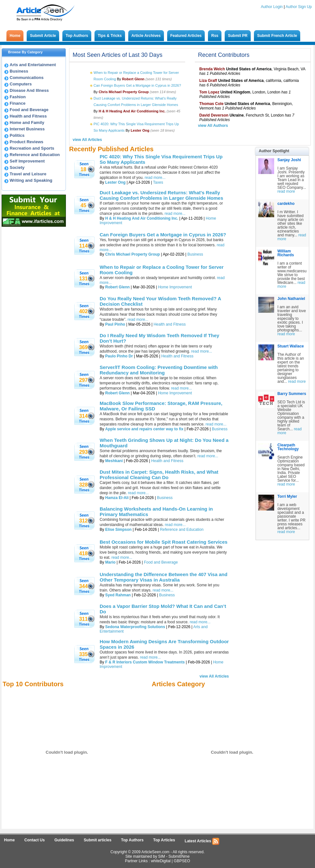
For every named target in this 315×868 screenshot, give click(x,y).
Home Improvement (175, 287)
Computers (21, 84)
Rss (215, 36)
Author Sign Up (299, 7)
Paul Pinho (115, 324)
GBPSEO (182, 861)
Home (15, 36)
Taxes (158, 182)
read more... (155, 178)
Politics (17, 135)
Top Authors (77, 36)
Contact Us (35, 840)
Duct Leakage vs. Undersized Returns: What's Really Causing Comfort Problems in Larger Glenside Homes (161, 195)
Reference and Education (35, 155)
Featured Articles (186, 36)
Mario (110, 562)
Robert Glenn (117, 287)
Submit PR (238, 36)
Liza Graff (208, 81)
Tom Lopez (209, 92)
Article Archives (146, 36)
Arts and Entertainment (33, 65)
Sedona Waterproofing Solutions (135, 627)
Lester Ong (115, 182)
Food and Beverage (29, 110)
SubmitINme (179, 856)
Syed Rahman (118, 595)
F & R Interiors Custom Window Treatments (145, 662)
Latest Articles (202, 841)
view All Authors (213, 126)
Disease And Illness (29, 90)
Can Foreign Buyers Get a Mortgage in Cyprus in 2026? (137, 85)
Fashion (18, 97)
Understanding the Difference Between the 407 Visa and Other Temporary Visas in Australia (163, 577)
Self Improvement (27, 161)
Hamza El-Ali (117, 498)
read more (286, 191)
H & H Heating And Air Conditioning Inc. (142, 218)
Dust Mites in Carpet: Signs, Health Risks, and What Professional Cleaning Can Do (159, 475)
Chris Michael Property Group (132, 254)
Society (17, 167)
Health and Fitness (28, 116)
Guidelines (64, 840)
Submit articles (98, 840)
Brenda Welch (212, 69)
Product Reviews (27, 142)
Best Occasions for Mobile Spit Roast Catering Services (164, 542)
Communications (27, 78)
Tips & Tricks (110, 36)
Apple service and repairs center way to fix (144, 429)
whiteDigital (161, 861)
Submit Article (43, 36)
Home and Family (27, 123)
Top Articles (164, 840)
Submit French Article (277, 36)
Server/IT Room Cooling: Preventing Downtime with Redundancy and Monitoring (159, 370)
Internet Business (27, 129)
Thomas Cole (211, 104)
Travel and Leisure (28, 174)
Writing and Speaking (31, 180)
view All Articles (87, 140)
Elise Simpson (118, 530)
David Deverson (214, 115)
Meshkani (114, 461)
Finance (18, 103)
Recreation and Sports (32, 148)
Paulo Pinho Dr (119, 356)
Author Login (272, 7)
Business (19, 71)
